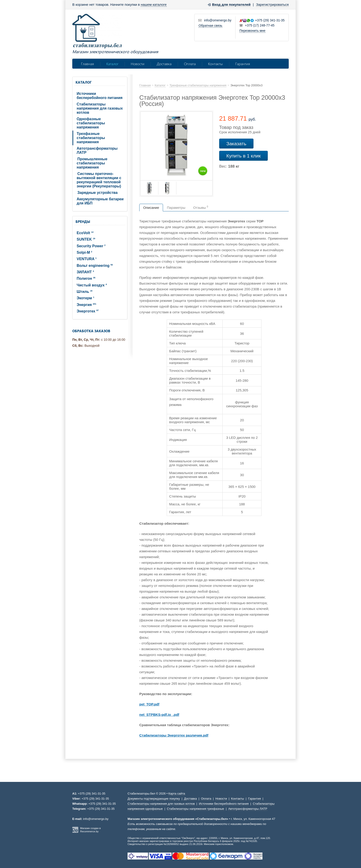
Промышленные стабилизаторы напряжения (92, 163)
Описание (151, 208)
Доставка (164, 64)
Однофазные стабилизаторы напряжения (91, 123)
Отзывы (201, 207)
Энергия (86, 305)
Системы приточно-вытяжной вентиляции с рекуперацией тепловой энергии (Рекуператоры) (99, 180)
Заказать (236, 144)
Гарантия (243, 64)
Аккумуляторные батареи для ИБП (100, 201)
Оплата (190, 64)
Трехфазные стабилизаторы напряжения (91, 138)
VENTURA (87, 259)
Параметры (176, 208)
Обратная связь (210, 26)
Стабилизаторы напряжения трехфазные (196, 809)
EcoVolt (85, 233)
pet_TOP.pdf (149, 704)
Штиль (84, 292)
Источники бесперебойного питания (100, 96)
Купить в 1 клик (243, 156)
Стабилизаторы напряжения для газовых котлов (100, 108)
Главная (87, 64)
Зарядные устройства (98, 193)
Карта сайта (177, 794)
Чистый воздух (92, 285)
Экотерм (85, 298)
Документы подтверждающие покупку (154, 799)
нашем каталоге (154, 4)
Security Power (91, 246)
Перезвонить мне (252, 31)
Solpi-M (84, 252)
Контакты (215, 64)
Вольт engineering (95, 266)
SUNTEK (86, 239)
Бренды (83, 221)
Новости (138, 64)
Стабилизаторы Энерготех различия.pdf (174, 735)
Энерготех (88, 311)
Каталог (112, 64)
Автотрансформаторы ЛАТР (97, 150)
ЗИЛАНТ (85, 272)
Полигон (86, 278)
